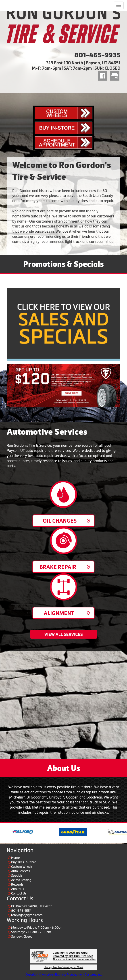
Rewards (17, 884)
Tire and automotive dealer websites (74, 958)
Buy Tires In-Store (24, 862)
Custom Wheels (22, 867)
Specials (17, 876)
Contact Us (19, 893)
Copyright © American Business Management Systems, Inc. (64, 975)
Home (15, 858)
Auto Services (20, 871)
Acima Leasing (21, 880)
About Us (18, 889)
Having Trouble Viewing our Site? (63, 967)
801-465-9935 (97, 55)
